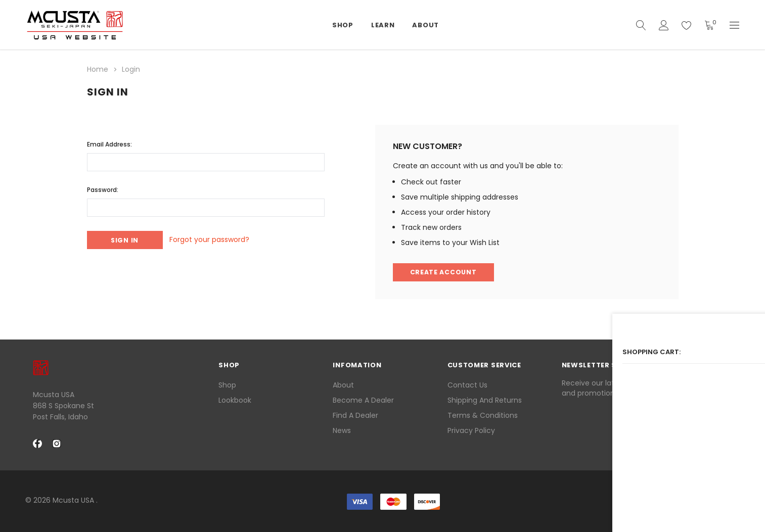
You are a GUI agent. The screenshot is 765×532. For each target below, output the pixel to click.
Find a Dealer (355, 414)
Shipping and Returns (485, 399)
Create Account (445, 271)
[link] (714, 501)
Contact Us (467, 384)
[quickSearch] (641, 25)
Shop (227, 384)
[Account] (664, 25)
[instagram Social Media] (57, 443)
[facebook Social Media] (37, 443)
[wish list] (686, 25)
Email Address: (109, 142)
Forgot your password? (220, 238)
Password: (103, 187)
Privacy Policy (471, 429)
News (342, 429)
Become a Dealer (363, 399)
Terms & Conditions (483, 414)
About (343, 384)
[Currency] (734, 25)
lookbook (235, 399)
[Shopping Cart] (709, 25)
